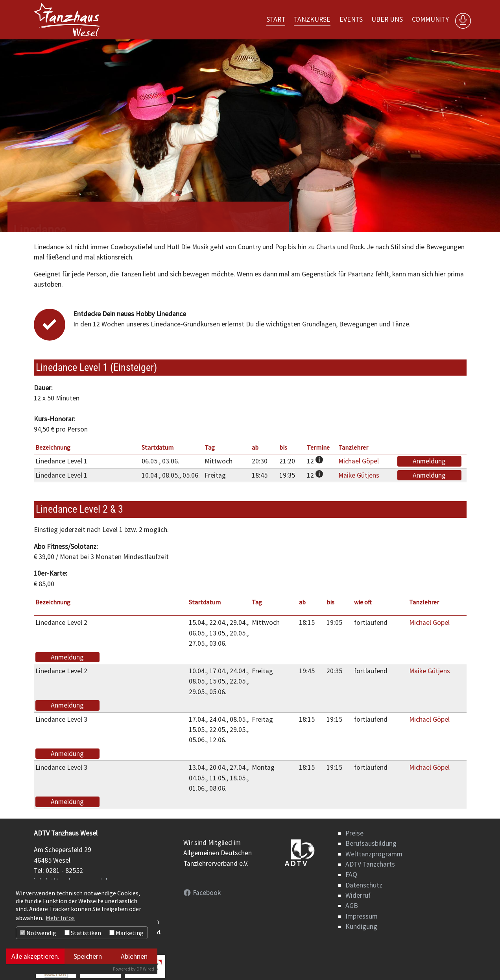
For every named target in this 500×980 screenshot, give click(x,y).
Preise (354, 833)
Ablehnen (134, 956)
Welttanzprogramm (374, 854)
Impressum (362, 916)
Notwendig (38, 933)
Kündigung (361, 926)
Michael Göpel (359, 461)
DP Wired (145, 969)
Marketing (126, 933)
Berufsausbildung (371, 843)
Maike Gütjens (359, 475)
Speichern (88, 956)
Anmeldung (429, 461)
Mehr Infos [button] (60, 918)
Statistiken (83, 933)
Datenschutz (364, 885)
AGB (352, 906)
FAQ (351, 874)
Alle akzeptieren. (35, 956)
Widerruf (358, 895)
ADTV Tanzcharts (370, 864)
